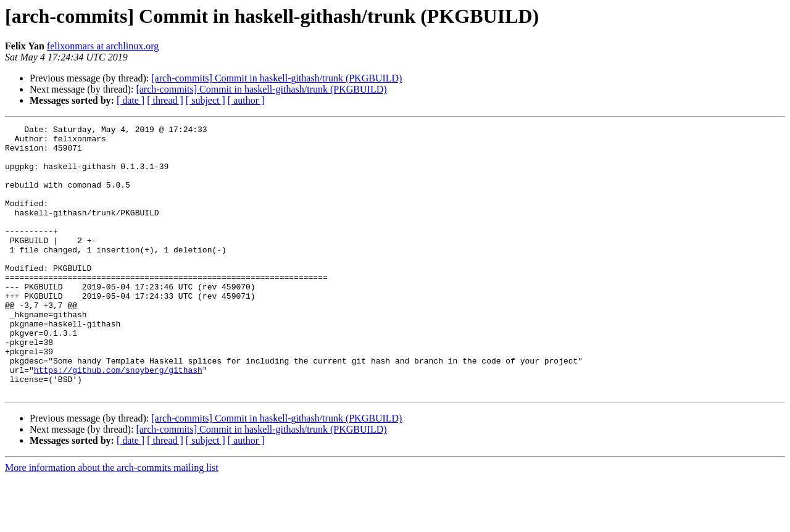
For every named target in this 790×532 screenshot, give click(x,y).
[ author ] (246, 100)
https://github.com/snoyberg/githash (118, 420)
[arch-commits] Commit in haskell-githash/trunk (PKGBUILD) (276, 78)
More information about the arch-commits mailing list (112, 521)
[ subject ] (206, 100)
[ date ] (131, 100)
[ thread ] (165, 100)
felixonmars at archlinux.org (103, 46)
